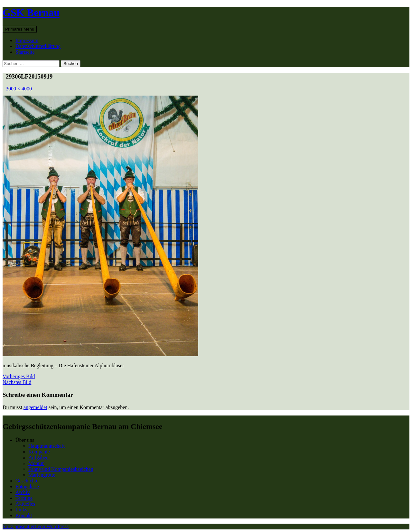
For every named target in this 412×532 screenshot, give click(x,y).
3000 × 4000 (19, 89)
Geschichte (27, 481)
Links (21, 510)
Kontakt (24, 515)
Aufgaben (38, 457)
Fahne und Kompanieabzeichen (61, 469)
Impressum (27, 40)
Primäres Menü (20, 29)
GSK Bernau (31, 13)
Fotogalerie (27, 486)
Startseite (25, 52)
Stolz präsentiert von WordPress (36, 526)
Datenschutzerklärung (38, 46)
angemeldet (35, 407)
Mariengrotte (42, 475)
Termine (24, 498)
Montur (36, 463)
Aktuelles (25, 504)
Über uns (25, 440)
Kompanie (39, 452)
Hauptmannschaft (47, 446)
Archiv (23, 492)
